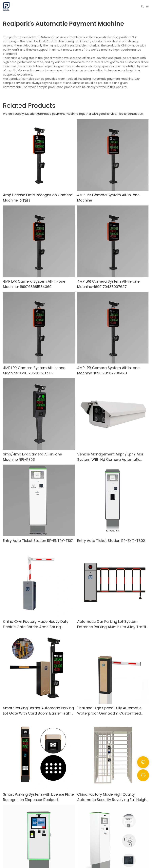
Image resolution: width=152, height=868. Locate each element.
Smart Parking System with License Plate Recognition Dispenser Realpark (38, 797)
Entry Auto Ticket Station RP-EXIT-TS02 (111, 541)
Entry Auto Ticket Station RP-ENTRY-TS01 (38, 541)
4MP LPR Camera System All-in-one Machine (108, 198)
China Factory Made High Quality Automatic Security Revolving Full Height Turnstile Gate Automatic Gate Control (112, 797)
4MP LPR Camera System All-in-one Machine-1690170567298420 (108, 370)
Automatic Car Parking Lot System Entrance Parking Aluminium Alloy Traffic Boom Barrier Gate (113, 624)
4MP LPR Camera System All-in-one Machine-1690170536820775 (34, 370)
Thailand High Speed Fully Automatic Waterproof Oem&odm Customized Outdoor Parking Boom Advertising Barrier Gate (109, 711)
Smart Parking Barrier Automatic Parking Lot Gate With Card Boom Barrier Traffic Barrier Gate (38, 711)
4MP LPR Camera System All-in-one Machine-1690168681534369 (34, 284)
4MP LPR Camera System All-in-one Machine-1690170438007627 (108, 284)
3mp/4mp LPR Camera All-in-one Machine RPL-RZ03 (32, 457)
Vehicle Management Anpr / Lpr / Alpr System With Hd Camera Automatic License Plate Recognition (110, 457)
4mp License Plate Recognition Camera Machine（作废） (38, 198)
